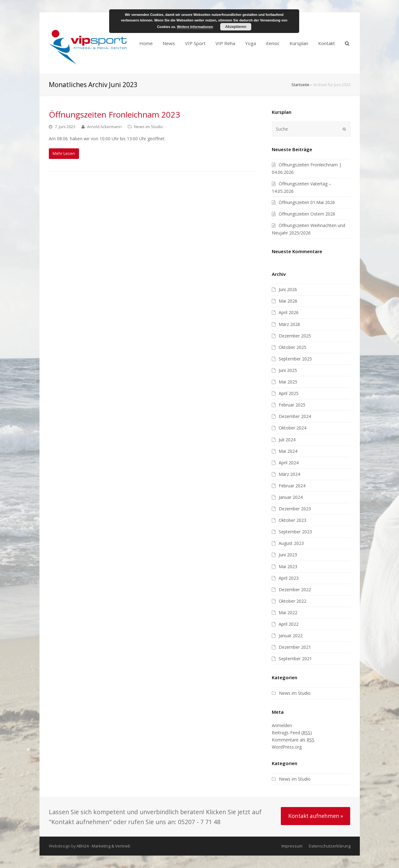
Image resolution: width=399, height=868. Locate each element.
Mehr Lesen (64, 153)
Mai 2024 (288, 451)
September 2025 (295, 359)
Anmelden (282, 725)
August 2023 (291, 543)
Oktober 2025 (292, 347)
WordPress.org (287, 747)
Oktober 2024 (292, 428)
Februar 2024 (292, 486)
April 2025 (289, 393)
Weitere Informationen (195, 27)
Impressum (292, 846)
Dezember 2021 (295, 647)
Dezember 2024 (295, 416)
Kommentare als (293, 740)
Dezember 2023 (295, 509)
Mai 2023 (288, 566)
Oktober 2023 (292, 520)
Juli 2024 (287, 440)
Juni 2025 (288, 370)
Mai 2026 (288, 301)
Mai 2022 (288, 613)
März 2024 (289, 474)
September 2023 (295, 532)
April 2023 (289, 578)
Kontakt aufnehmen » (316, 816)
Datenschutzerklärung (330, 846)
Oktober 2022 (292, 601)
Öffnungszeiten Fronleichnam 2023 (114, 114)
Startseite (300, 85)
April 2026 (289, 312)
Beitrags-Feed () (292, 733)
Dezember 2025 (295, 336)
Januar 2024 (291, 497)
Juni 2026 (288, 289)
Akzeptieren (236, 27)
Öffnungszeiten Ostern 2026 (307, 214)
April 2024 (289, 463)
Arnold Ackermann (104, 127)
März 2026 (289, 324)
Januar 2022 (291, 636)
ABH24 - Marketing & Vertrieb (103, 846)
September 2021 (295, 659)
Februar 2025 (292, 405)
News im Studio (148, 127)
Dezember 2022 (295, 589)
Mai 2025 (288, 382)
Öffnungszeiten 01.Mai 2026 (307, 202)
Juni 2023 (288, 555)
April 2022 (289, 624)
